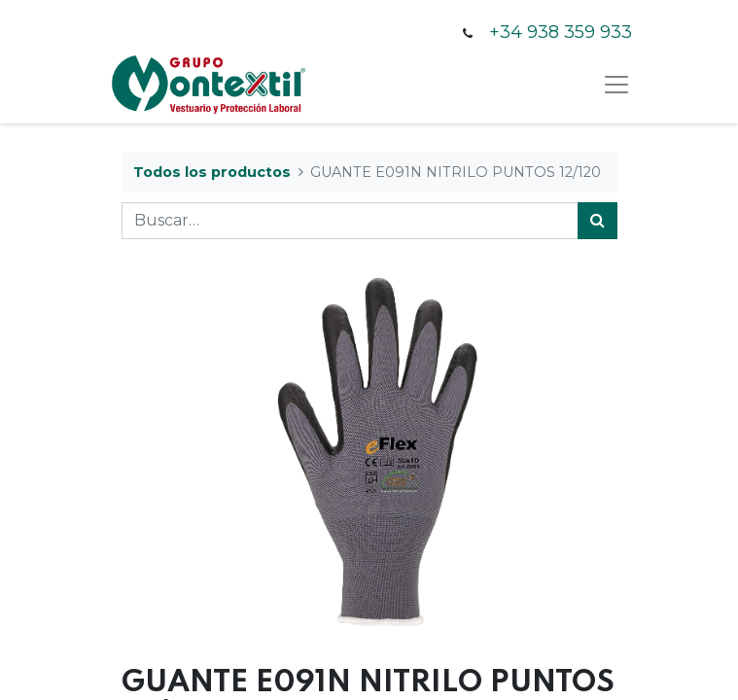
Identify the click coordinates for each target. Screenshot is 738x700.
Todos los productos (212, 172)
